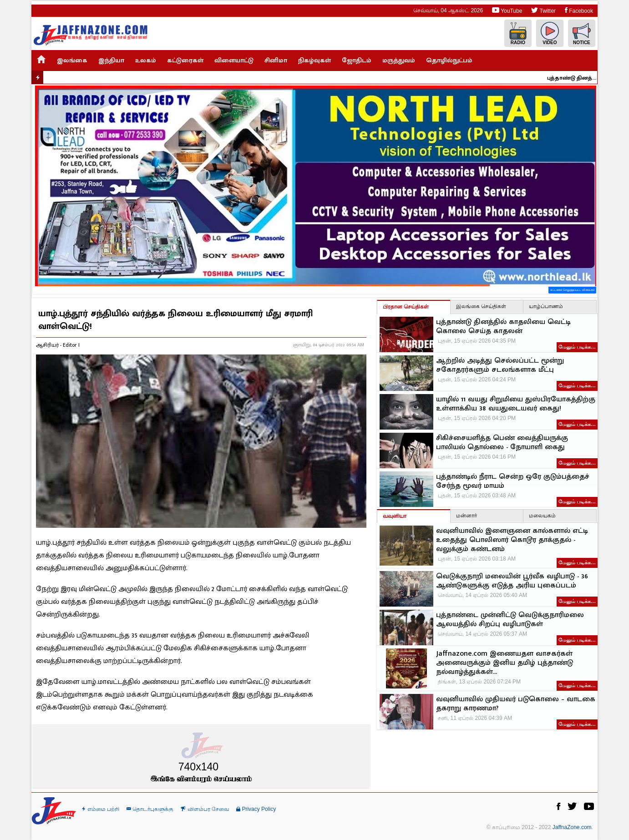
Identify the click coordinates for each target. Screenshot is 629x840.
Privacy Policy (256, 809)
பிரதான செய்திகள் (406, 307)
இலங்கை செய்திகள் (481, 306)
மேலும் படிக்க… (577, 347)
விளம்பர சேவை (205, 809)
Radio (518, 33)
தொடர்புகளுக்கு (150, 809)
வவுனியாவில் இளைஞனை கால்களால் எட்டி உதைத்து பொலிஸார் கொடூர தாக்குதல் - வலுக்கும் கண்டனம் (512, 540)
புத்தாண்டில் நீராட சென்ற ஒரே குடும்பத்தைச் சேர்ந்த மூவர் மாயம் (513, 481)
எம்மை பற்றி (101, 809)
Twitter (543, 10)
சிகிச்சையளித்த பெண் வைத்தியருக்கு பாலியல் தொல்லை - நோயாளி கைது (502, 443)
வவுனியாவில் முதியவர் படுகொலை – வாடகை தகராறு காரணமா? (516, 704)
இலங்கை (72, 60)
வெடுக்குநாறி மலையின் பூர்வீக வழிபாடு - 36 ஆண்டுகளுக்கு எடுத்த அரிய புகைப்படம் (512, 581)
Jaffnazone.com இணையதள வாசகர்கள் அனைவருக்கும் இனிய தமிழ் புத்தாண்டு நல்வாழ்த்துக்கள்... (505, 663)
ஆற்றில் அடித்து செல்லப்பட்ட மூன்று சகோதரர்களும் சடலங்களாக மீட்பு (500, 365)
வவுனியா (395, 516)
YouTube (507, 10)
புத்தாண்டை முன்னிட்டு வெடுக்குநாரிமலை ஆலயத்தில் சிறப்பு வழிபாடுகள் (510, 620)
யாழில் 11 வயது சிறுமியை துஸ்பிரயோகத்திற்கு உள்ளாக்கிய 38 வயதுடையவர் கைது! (516, 404)
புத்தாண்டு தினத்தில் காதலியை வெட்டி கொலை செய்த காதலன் (577, 78)
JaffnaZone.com (572, 827)
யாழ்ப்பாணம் (546, 306)
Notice (582, 33)
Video (550, 33)
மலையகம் (542, 516)
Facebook (579, 10)
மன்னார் (467, 516)
